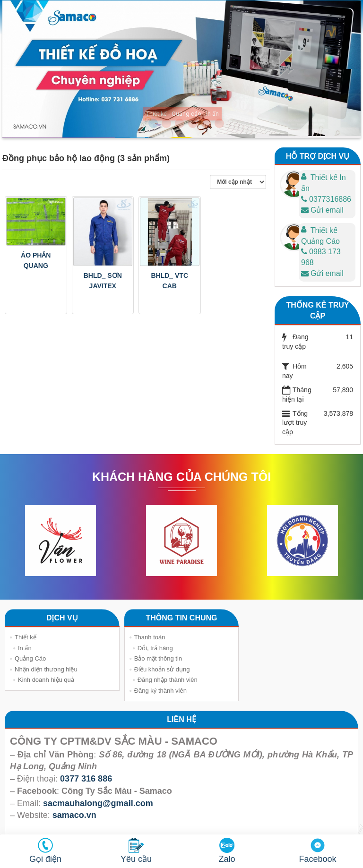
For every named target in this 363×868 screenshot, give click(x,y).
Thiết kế (26, 637)
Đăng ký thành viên (160, 691)
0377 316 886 (86, 779)
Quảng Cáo (30, 658)
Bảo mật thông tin (158, 658)
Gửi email (322, 210)
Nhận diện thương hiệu (46, 669)
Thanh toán (150, 637)
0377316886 (326, 199)
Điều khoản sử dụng (162, 669)
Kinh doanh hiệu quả (46, 680)
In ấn (25, 648)
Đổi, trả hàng (155, 648)
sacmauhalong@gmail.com (98, 803)
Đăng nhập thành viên (168, 680)
